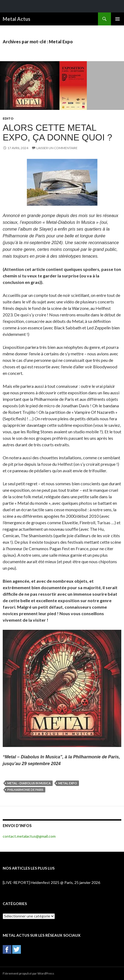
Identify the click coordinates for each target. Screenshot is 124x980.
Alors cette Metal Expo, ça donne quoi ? (57, 132)
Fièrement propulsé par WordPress (28, 973)
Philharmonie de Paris (25, 790)
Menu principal (117, 19)
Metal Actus (17, 19)
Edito (8, 118)
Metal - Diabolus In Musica (29, 783)
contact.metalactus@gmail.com (29, 836)
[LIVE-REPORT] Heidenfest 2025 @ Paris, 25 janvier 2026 (51, 882)
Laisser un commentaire (57, 148)
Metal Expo (68, 783)
